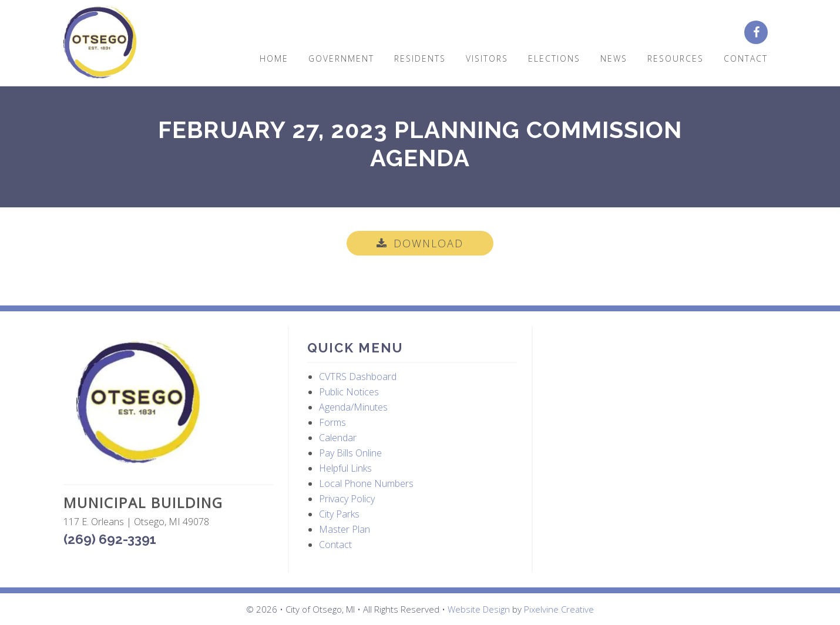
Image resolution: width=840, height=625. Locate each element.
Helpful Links (345, 468)
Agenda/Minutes (353, 407)
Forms (332, 422)
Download (429, 243)
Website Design (479, 609)
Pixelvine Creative (559, 609)
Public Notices (349, 392)
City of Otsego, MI (100, 43)
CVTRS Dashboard (358, 377)
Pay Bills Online (350, 453)
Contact (335, 545)
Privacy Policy (347, 499)
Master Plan (345, 529)
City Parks (339, 514)
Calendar (338, 438)
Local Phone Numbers (366, 483)
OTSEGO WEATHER (656, 382)
